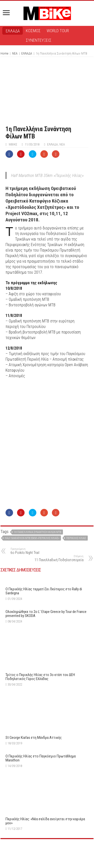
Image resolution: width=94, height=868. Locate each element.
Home (4, 53)
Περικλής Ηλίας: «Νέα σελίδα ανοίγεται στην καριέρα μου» (45, 821)
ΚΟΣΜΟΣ (33, 31)
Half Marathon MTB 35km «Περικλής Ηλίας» (32, 538)
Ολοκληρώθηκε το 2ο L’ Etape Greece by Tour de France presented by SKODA (46, 614)
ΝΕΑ (15, 53)
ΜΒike (13, 144)
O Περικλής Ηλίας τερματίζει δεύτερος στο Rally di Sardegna (44, 591)
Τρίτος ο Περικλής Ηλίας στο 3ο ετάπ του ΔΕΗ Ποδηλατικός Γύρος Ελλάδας (40, 677)
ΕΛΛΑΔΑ (13, 31)
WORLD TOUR (58, 31)
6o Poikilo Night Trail (36, 551)
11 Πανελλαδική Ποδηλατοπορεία (58, 558)
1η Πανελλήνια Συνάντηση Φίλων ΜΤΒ (37, 532)
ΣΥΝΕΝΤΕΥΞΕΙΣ (39, 40)
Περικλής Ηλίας (76, 538)
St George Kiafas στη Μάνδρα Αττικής (34, 738)
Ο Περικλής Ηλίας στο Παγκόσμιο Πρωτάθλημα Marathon (41, 758)
